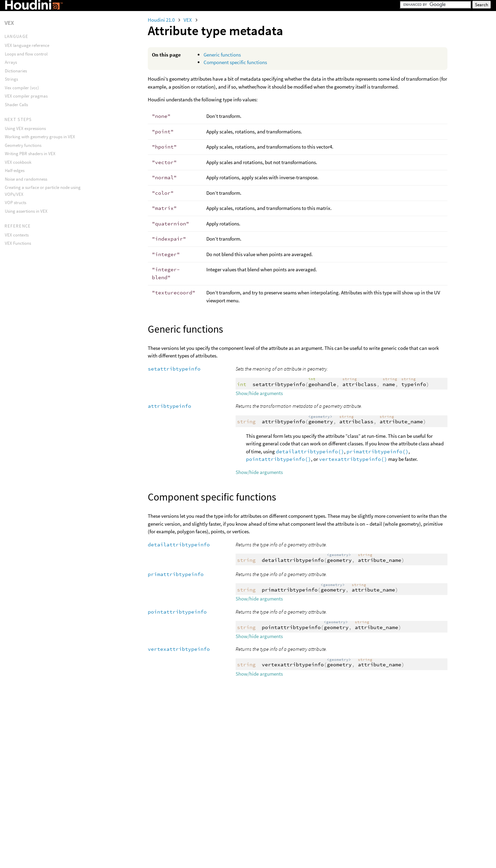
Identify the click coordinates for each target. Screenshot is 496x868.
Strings (11, 79)
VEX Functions (18, 243)
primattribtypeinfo (176, 574)
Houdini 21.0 (162, 20)
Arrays (11, 62)
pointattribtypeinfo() (278, 459)
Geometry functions (23, 145)
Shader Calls (16, 105)
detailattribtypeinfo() (310, 451)
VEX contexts (17, 235)
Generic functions (222, 55)
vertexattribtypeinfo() (353, 459)
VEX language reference (27, 45)
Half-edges (15, 170)
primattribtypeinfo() (378, 451)
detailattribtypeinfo (179, 544)
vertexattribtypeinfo (179, 649)
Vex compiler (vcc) (22, 88)
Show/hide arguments (259, 393)
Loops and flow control (26, 54)
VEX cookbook (18, 162)
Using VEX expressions (25, 128)
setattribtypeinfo (174, 369)
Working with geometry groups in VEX (40, 137)
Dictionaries (16, 71)
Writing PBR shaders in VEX (30, 154)
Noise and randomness (26, 179)
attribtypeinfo (169, 406)
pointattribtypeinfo (177, 612)
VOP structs (15, 203)
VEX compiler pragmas (26, 96)
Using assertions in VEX (26, 211)
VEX (188, 20)
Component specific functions (235, 62)
